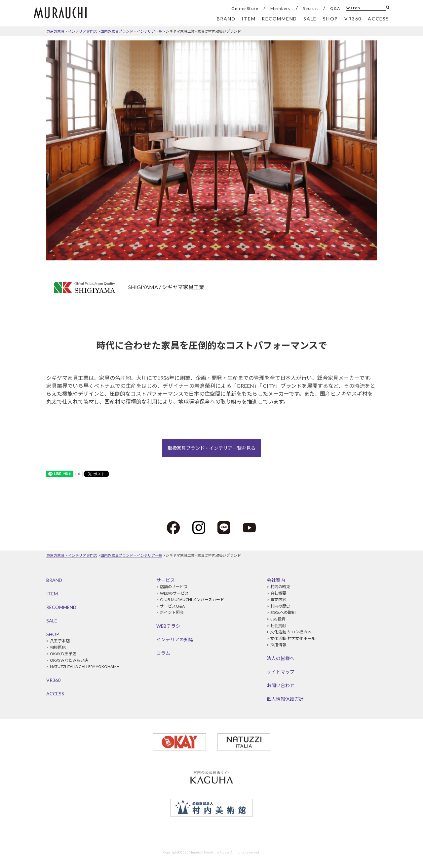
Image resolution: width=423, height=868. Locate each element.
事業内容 (278, 600)
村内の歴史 (280, 606)
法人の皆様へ (281, 658)
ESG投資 (278, 619)
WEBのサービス (174, 593)
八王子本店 (60, 641)
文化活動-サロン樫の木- (291, 632)
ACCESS (55, 694)
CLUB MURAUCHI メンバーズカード (192, 600)
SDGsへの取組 (283, 612)
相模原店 (58, 647)
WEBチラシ (168, 626)
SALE (52, 621)
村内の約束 (280, 587)
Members (280, 8)
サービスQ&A (172, 606)
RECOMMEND (61, 607)
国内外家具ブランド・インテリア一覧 (131, 31)
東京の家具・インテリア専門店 (72, 31)
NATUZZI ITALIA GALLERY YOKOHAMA (85, 667)
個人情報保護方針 (285, 699)
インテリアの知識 (175, 639)
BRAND (54, 580)
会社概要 (278, 593)
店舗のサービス (174, 587)
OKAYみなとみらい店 (69, 660)
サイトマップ (281, 672)
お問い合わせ (281, 685)
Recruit (310, 8)
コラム (163, 653)
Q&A (335, 8)
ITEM (52, 594)
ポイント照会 (172, 612)
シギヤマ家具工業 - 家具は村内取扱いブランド (203, 31)
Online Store (245, 8)
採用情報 (278, 645)
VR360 (53, 680)
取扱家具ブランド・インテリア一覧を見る (211, 448)
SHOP (53, 634)
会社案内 (276, 580)
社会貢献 (278, 626)
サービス (166, 580)
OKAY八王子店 (63, 654)
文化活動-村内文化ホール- (293, 638)
